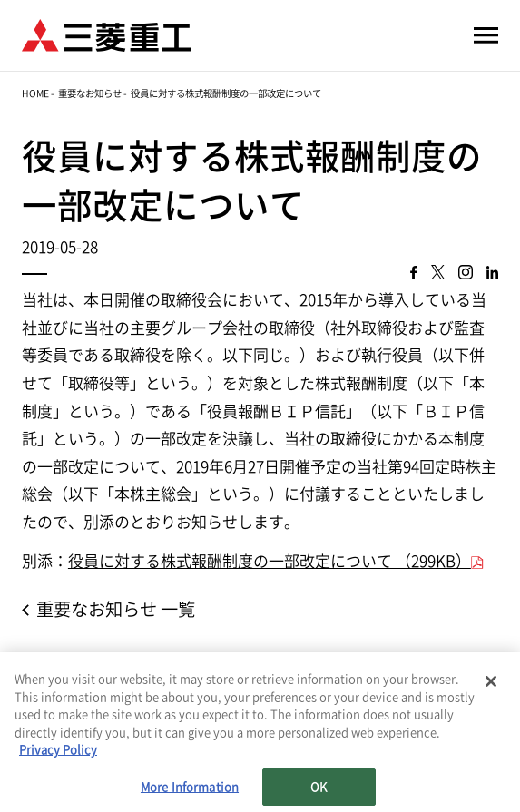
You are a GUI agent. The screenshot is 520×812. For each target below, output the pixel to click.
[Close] (491, 682)
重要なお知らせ (90, 93)
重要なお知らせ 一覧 (116, 609)
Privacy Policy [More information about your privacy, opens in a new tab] (58, 751)
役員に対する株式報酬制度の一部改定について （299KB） (270, 561)
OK (319, 788)
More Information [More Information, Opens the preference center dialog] (190, 788)
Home (35, 93)
